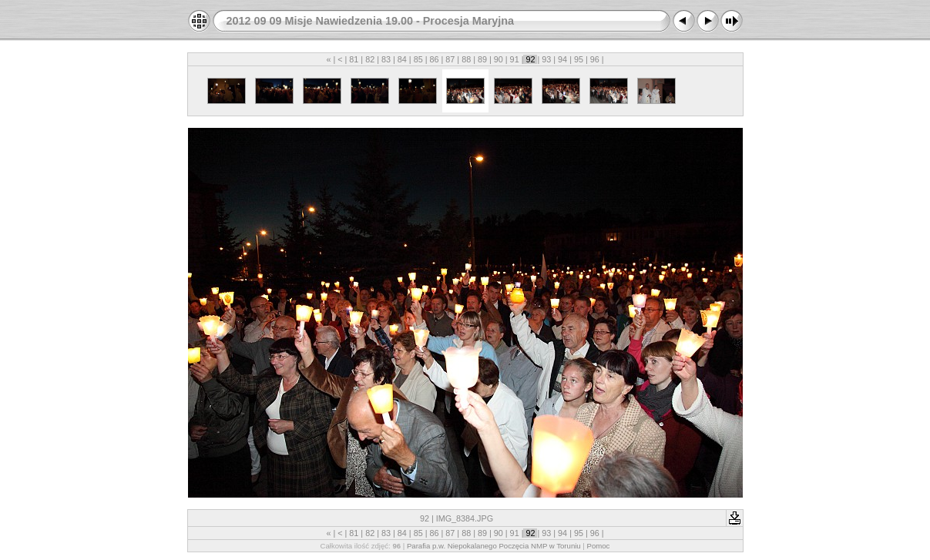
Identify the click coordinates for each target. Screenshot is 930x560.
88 (466, 59)
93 (546, 59)
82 (370, 59)
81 (354, 59)
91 (515, 59)
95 (579, 59)
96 (595, 59)
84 (402, 59)
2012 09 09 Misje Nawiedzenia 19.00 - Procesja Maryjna (371, 21)
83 (386, 59)
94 (562, 59)
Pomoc (599, 546)
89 (482, 59)
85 (418, 59)
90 (499, 59)
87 (450, 59)
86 (434, 59)
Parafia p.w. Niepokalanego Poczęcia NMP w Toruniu (494, 546)
